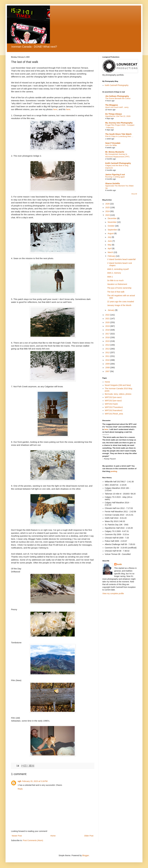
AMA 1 (110, 277)
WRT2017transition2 (114, 410)
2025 (108, 207)
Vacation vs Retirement (117, 284)
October (111, 226)
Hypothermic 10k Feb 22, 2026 (118, 116)
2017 (108, 334)
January (111, 310)
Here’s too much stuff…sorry (117, 107)
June (110, 241)
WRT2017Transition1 (114, 407)
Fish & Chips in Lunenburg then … (119, 136)
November (112, 222)
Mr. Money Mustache (115, 152)
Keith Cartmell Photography (117, 85)
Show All (134, 194)
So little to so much (115, 280)
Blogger (86, 855)
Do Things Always (114, 114)
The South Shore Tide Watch (118, 134)
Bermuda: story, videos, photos (118, 394)
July (110, 237)
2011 (108, 356)
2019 (108, 326)
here (55, 109)
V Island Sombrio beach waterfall (121, 259)
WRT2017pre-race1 (113, 397)
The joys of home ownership (119, 288)
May (110, 245)
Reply (20, 789)
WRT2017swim (111, 404)
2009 (108, 364)
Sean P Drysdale (113, 143)
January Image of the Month (119, 305)
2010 (108, 360)
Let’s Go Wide (111, 145)
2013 (108, 349)
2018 (108, 330)
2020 (108, 322)
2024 (108, 211)
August (111, 233)
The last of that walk (116, 292)
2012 (108, 352)
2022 (108, 315)
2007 (108, 371)
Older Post (89, 836)
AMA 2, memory (114, 273)
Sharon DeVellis (113, 183)
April (110, 248)
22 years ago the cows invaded (121, 302)
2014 (108, 345)
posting (114, 471)
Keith (119, 564)
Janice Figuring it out (115, 175)
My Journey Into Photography (119, 123)
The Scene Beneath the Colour (118, 98)
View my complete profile (113, 593)
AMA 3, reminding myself (118, 269)
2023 (108, 215)
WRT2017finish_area (114, 414)
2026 (108, 204)
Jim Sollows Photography (117, 96)
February (112, 256)
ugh (20, 781)
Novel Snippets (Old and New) (118, 385)
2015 (108, 341)
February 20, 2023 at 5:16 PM (35, 781)
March (111, 252)
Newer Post (17, 836)
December (112, 218)
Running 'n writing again (115, 177)
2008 (108, 368)
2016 (108, 337)
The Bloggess (112, 105)
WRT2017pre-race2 (113, 401)
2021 (108, 319)
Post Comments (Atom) (33, 840)
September (113, 230)
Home (53, 836)
